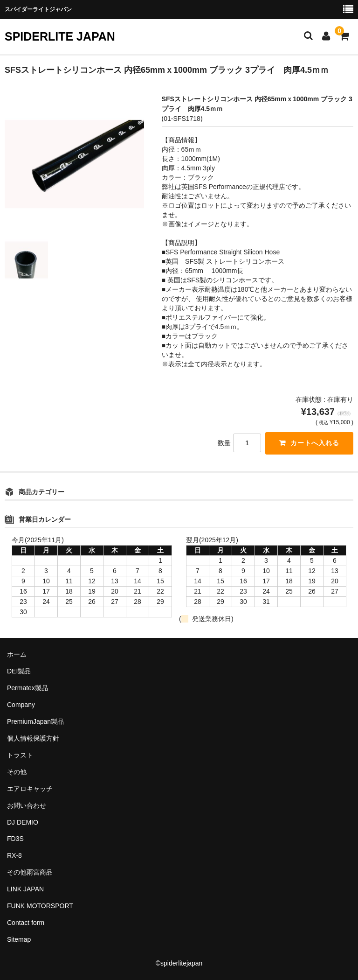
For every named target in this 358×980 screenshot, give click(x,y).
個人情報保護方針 (33, 738)
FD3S (15, 839)
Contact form (26, 923)
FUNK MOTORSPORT (40, 906)
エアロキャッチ (30, 789)
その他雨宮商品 (30, 872)
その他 (17, 772)
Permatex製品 (28, 688)
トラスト (20, 755)
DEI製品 (19, 671)
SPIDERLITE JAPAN (60, 36)
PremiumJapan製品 (35, 721)
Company (21, 705)
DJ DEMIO (23, 822)
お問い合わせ (27, 805)
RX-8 (14, 855)
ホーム (17, 654)
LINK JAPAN (25, 889)
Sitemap (19, 939)
